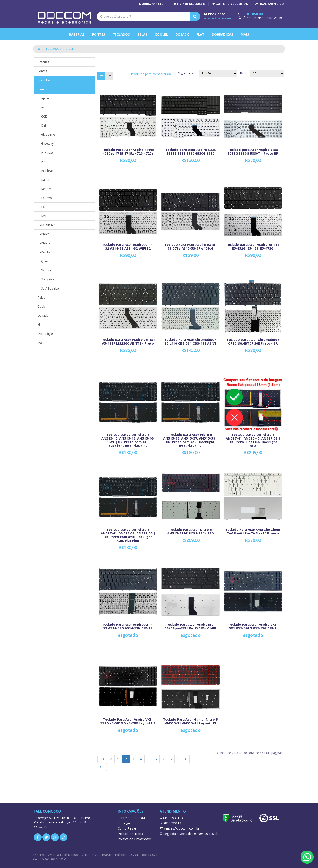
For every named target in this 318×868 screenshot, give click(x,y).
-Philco (44, 234)
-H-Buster (46, 153)
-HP (41, 162)
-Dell (42, 125)
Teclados (121, 34)
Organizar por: (187, 73)
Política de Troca (130, 834)
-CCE (42, 116)
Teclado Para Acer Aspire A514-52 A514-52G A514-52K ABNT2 (128, 626)
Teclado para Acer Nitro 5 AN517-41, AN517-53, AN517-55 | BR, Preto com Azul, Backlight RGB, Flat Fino (128, 535)
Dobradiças (222, 34)
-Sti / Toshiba (48, 288)
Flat (200, 34)
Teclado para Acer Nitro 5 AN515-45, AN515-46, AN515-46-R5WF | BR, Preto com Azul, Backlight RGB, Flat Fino (128, 440)
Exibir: (244, 73)
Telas (142, 34)
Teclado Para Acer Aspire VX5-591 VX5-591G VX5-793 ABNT (253, 626)
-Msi (42, 216)
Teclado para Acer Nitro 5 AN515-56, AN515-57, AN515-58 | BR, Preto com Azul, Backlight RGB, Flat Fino (190, 440)
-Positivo (45, 252)
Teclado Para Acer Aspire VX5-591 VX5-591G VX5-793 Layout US (128, 721)
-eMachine (46, 134)
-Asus (43, 107)
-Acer (42, 89)
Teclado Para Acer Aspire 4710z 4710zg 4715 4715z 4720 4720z (128, 151)
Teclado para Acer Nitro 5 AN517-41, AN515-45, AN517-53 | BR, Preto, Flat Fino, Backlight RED (253, 440)
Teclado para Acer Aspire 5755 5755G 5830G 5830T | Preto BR (253, 151)
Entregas (125, 823)
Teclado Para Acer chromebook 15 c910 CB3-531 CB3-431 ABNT (190, 341)
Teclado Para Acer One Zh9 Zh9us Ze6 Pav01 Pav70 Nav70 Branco (253, 531)
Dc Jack (182, 34)
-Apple (43, 98)
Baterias (77, 34)
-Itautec (44, 180)
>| (102, 767)
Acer (70, 49)
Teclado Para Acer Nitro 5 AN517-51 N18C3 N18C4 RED (190, 531)
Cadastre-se (224, 18)
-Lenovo (45, 198)
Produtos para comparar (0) (151, 74)
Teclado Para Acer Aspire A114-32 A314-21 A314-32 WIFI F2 (128, 246)
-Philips (44, 243)
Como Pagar (127, 828)
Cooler (161, 34)
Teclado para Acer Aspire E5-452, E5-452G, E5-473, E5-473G (253, 246)
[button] (230, 4)
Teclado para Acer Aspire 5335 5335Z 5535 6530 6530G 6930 (190, 151)
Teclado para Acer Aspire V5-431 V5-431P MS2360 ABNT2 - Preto (128, 341)
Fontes (99, 34)
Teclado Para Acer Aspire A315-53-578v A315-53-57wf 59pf (190, 246)
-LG (41, 207)
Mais (245, 34)
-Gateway (45, 143)
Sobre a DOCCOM (131, 818)
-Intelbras (45, 171)
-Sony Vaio (46, 279)
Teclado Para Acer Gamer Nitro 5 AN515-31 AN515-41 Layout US (190, 721)
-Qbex (43, 261)
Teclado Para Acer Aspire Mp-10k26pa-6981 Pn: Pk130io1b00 (190, 626)
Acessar (209, 18)
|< (102, 759)
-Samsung (46, 270)
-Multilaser (46, 225)
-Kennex (44, 189)
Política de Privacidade (135, 839)
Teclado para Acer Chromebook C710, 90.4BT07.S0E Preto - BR (253, 341)
